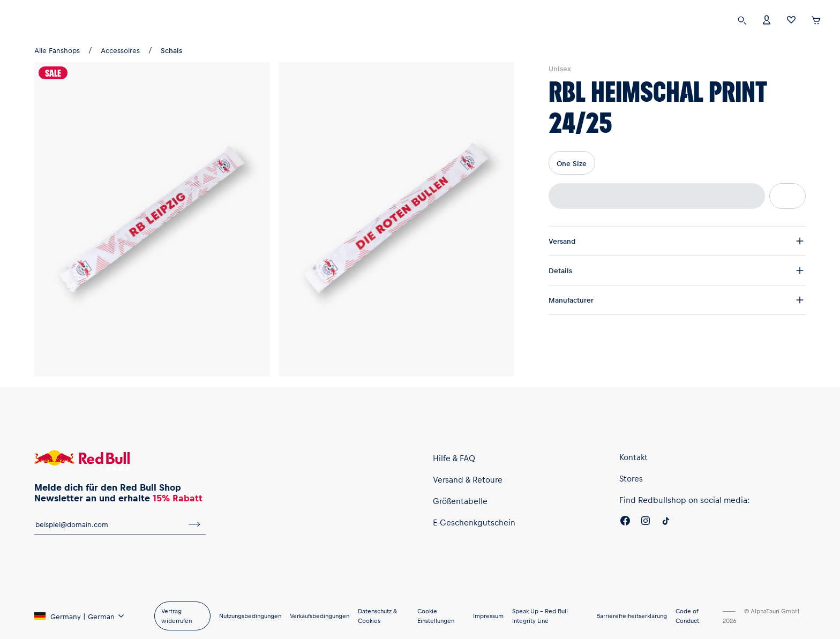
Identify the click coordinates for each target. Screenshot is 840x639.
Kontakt (633, 457)
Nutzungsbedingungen (250, 616)
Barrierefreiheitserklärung (632, 616)
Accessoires (120, 50)
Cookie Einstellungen (436, 616)
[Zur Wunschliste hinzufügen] (787, 196)
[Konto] (767, 19)
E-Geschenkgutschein (474, 522)
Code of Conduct (687, 616)
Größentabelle (460, 501)
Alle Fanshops (57, 50)
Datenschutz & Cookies (377, 616)
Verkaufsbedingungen (320, 616)
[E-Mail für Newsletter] (109, 524)
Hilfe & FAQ (454, 458)
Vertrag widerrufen (177, 616)
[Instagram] (646, 522)
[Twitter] (666, 522)
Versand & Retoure (468, 479)
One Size (572, 163)
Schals (171, 50)
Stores (631, 478)
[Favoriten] (791, 19)
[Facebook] (625, 522)
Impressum (488, 616)
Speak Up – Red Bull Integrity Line (540, 616)
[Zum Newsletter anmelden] (194, 524)
